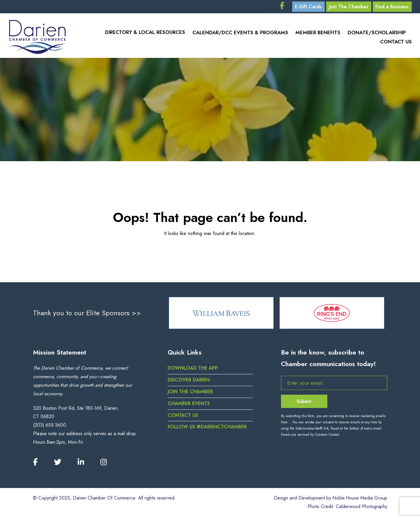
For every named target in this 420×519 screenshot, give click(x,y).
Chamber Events (189, 405)
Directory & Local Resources (144, 34)
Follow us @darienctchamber (208, 429)
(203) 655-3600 (50, 427)
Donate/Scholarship (376, 34)
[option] (221, 315)
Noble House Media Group (359, 500)
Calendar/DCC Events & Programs (239, 34)
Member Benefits (317, 34)
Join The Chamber (347, 7)
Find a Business (392, 7)
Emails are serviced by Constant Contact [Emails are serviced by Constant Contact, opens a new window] (310, 437)
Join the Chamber (190, 394)
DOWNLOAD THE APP (193, 370)
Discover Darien (189, 382)
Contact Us (396, 43)
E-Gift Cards (304, 7)
